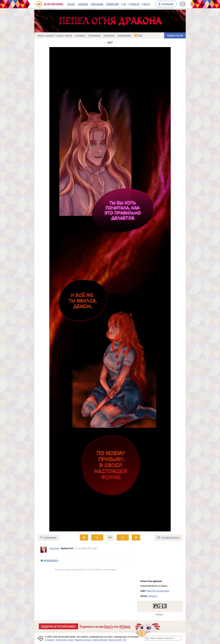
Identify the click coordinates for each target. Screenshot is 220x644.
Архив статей (115, 640)
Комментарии (124, 35)
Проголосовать (51, 561)
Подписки (83, 4)
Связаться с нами (65, 640)
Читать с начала (45, 35)
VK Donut (125, 626)
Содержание (94, 35)
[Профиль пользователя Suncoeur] (44, 550)
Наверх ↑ (160, 614)
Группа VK (135, 4)
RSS (140, 35)
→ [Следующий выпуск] (116, 43)
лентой (68, 35)
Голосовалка (97, 4)
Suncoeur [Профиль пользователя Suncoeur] (54, 548)
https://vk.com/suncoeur (158, 591)
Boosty (147, 4)
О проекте (50, 640)
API (124, 4)
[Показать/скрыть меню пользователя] (182, 4)
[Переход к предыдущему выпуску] (53, 289)
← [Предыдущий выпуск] (104, 43)
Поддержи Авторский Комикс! (58, 626)
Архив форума (100, 640)
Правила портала (83, 640)
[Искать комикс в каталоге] (147, 638)
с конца (59, 35)
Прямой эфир (113, 4)
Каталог (71, 4)
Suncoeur (153, 596)
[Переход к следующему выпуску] (110, 289)
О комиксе (80, 35)
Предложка (109, 35)
